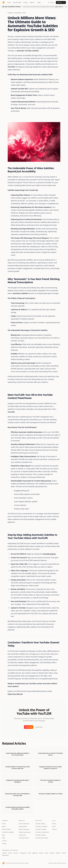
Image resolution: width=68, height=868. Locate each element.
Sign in (51, 2)
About (4, 826)
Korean (41, 853)
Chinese (52, 853)
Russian (58, 853)
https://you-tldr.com (15, 694)
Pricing (25, 2)
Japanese (35, 853)
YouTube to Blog (40, 824)
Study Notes (22, 835)
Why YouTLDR (17, 2)
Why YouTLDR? (6, 829)
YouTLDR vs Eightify (8, 832)
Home (9, 2)
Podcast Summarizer (25, 832)
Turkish (64, 853)
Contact (4, 841)
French (10, 853)
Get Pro (61, 2)
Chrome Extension (24, 824)
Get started (29, 727)
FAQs (4, 838)
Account (54, 829)
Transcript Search (24, 838)
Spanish (4, 853)
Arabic (46, 853)
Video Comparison (24, 829)
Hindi (29, 853)
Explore (33, 2)
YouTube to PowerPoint (42, 832)
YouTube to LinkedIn (41, 826)
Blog (39, 2)
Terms (54, 826)
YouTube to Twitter (41, 829)
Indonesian (5, 855)
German (16, 853)
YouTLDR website (49, 554)
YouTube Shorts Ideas (42, 838)
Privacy (54, 824)
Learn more (40, 727)
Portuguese (23, 853)
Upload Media (23, 826)
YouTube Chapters (41, 835)
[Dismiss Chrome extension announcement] (66, 7)
